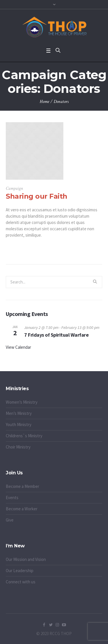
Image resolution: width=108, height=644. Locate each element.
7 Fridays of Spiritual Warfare (56, 335)
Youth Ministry (19, 424)
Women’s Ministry (22, 402)
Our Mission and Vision (26, 559)
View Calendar (18, 347)
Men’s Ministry (19, 413)
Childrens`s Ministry (24, 436)
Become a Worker (22, 509)
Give (10, 520)
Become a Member (22, 486)
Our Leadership (20, 571)
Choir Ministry (18, 447)
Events (12, 498)
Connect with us (21, 582)
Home (44, 102)
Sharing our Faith (37, 196)
